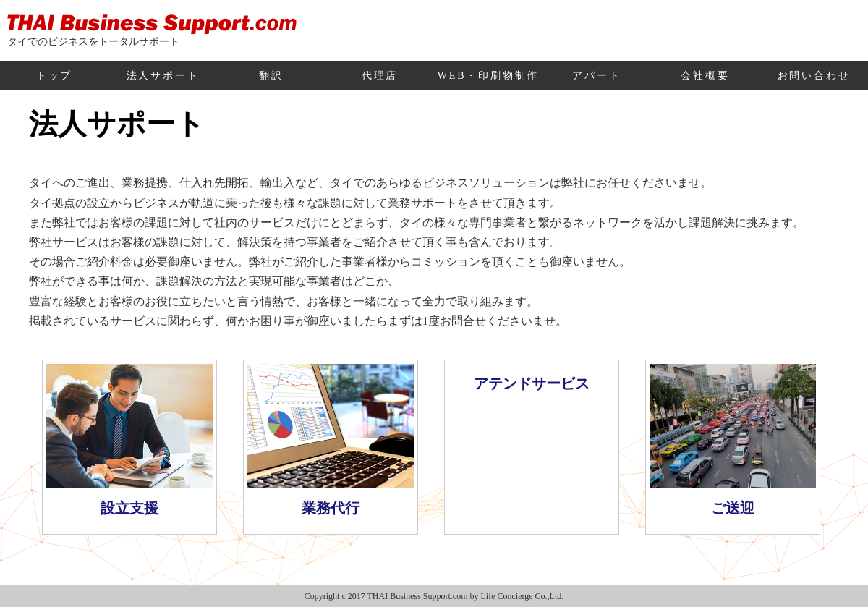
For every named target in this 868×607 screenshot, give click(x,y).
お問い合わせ (814, 76)
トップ (54, 76)
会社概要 (705, 76)
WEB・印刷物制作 (488, 76)
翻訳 (271, 76)
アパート (596, 76)
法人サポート (163, 76)
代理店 (380, 76)
